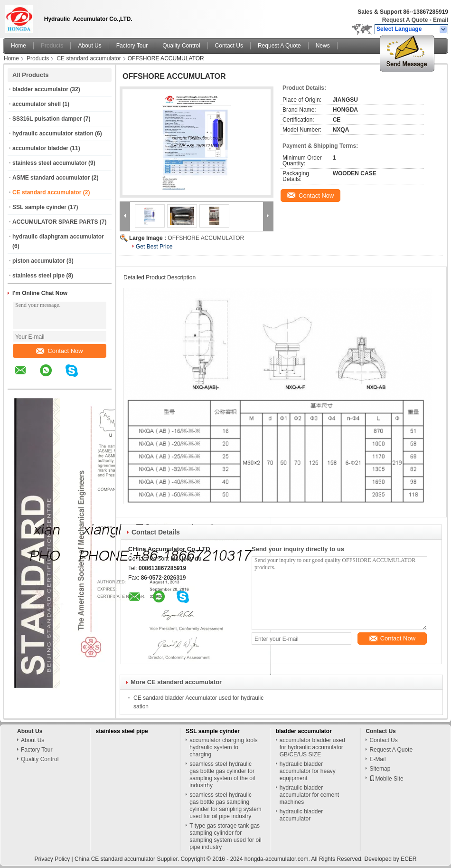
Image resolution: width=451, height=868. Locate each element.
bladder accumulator (40, 89)
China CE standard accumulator (115, 859)
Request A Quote (405, 20)
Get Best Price (154, 247)
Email (441, 20)
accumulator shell (37, 104)
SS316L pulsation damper (47, 119)
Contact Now (59, 351)
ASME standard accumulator (51, 178)
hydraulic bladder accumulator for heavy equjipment (308, 771)
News (323, 46)
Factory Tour (132, 46)
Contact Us (229, 46)
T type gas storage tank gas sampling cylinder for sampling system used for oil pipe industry (225, 836)
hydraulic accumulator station (53, 134)
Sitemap (380, 769)
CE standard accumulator (89, 58)
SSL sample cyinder (39, 207)
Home (19, 46)
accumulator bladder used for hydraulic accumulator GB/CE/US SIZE (312, 747)
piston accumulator (39, 261)
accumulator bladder (40, 148)
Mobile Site (386, 779)
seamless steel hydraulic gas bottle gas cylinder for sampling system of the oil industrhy (222, 775)
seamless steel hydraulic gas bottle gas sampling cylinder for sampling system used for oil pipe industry (225, 806)
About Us (89, 46)
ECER (409, 859)
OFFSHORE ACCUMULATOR (206, 238)
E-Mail (377, 759)
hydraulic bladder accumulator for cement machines (309, 795)
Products (52, 46)
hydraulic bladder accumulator (301, 815)
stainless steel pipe (38, 276)
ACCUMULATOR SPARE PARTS (55, 222)
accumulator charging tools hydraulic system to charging (223, 747)
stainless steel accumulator (50, 163)
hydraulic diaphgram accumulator (58, 237)
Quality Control (181, 46)
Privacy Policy (52, 859)
